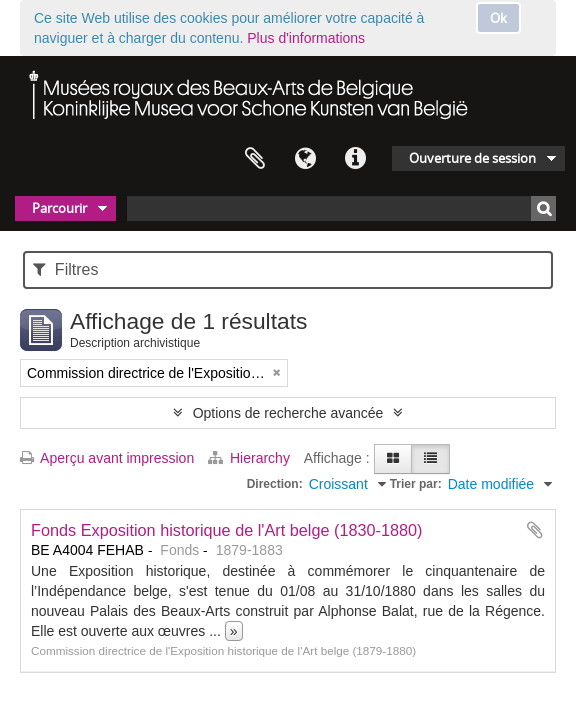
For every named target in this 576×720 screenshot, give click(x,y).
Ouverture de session (472, 158)
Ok (498, 18)
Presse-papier (255, 159)
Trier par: (416, 484)
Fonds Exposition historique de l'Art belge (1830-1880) (227, 530)
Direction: (275, 484)
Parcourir (59, 208)
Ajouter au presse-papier (535, 530)
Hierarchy (251, 458)
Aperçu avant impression (107, 458)
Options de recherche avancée (288, 413)
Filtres (65, 269)
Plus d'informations (306, 38)
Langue (305, 159)
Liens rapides (355, 159)
